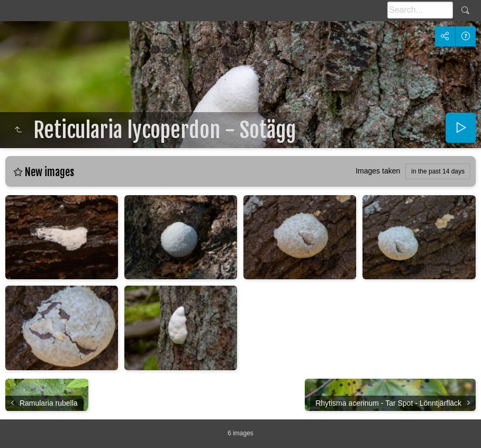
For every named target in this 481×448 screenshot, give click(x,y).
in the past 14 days (438, 171)
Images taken (378, 171)
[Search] (420, 10)
